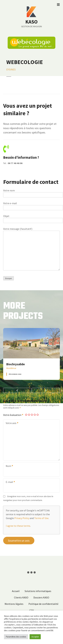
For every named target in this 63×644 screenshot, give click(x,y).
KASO (31, 22)
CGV (32, 610)
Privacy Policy (22, 518)
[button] (17, 390)
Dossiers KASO (41, 597)
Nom (8, 466)
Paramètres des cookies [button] (16, 637)
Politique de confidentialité (43, 604)
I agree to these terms (18, 526)
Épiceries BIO (15, 374)
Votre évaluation (13, 415)
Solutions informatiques (38, 591)
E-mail (9, 482)
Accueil (16, 591)
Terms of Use (41, 518)
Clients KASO (21, 597)
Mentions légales (14, 604)
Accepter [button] (35, 637)
